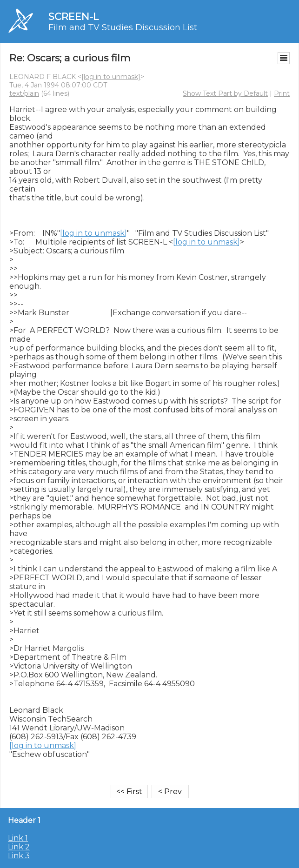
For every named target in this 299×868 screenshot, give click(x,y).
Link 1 (18, 838)
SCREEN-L (73, 17)
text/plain (24, 93)
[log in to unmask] (111, 77)
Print (282, 93)
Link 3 (19, 856)
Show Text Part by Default (225, 93)
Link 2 (19, 847)
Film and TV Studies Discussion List (123, 27)
